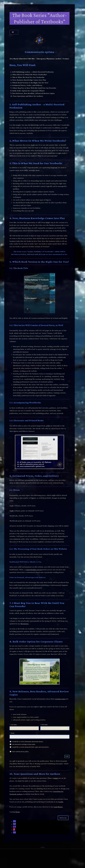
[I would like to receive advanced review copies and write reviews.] (10, 747)
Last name (14, 725)
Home (18, 812)
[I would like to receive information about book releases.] (10, 742)
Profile (61, 802)
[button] (14, 821)
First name (45, 725)
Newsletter (25, 624)
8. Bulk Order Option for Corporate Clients (28, 91)
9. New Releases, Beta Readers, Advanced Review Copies (33, 93)
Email (13, 733)
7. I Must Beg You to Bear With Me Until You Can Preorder (33, 88)
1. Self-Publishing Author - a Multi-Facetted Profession (32, 72)
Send (67, 756)
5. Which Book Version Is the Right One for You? (29, 83)
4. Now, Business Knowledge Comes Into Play (28, 80)
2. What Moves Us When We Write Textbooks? (29, 75)
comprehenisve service (34, 570)
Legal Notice (58, 807)
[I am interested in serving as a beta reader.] (10, 744)
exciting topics (60, 699)
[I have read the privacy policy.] (10, 752)
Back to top (63, 818)
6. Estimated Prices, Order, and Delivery (26, 85)
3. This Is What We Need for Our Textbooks (27, 77)
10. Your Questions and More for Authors (27, 96)
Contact (55, 778)
